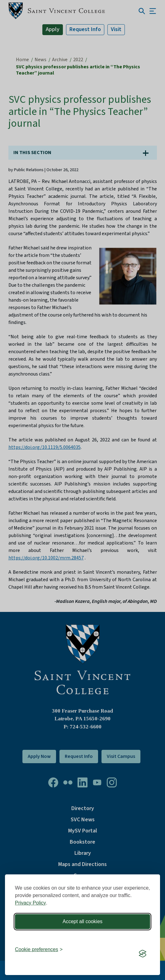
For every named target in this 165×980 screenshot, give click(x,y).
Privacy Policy (31, 903)
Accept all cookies (82, 921)
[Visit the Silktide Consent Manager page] (143, 954)
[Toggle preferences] (39, 950)
